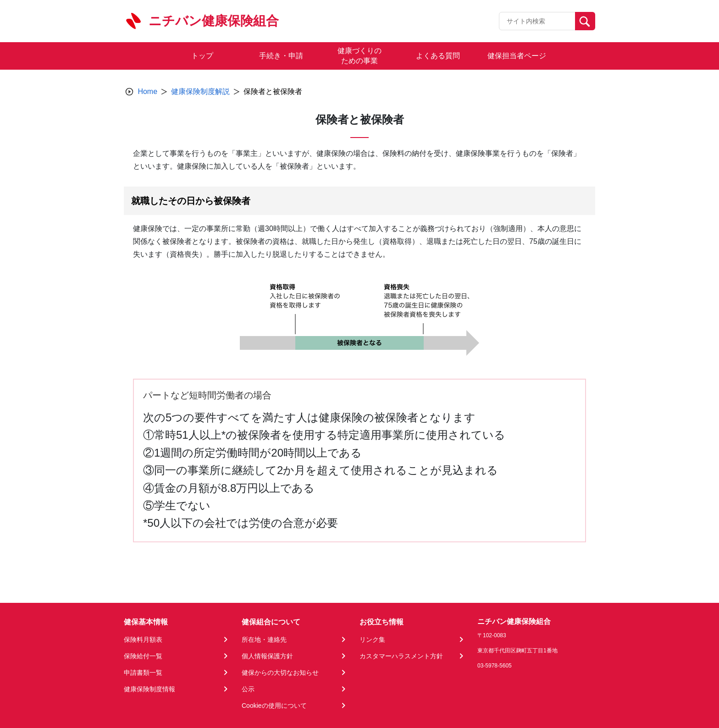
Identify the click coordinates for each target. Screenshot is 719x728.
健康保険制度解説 (200, 91)
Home (147, 91)
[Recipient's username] (537, 21)
